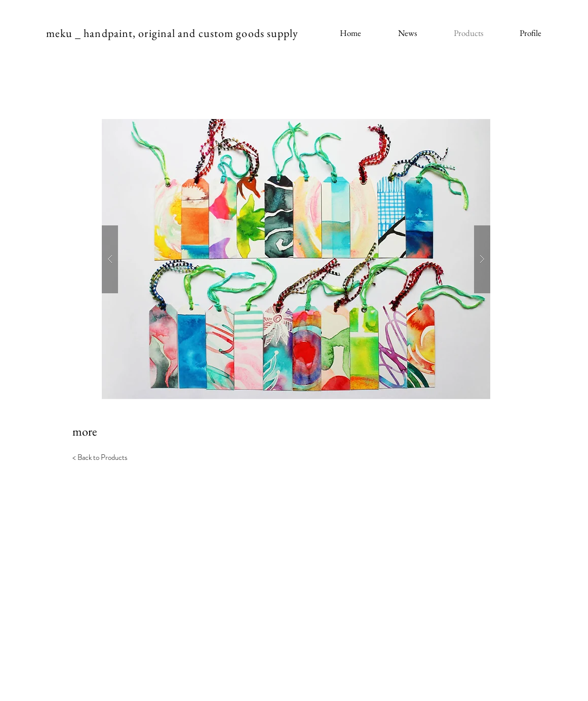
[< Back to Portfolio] (104, 532)
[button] (296, 259)
